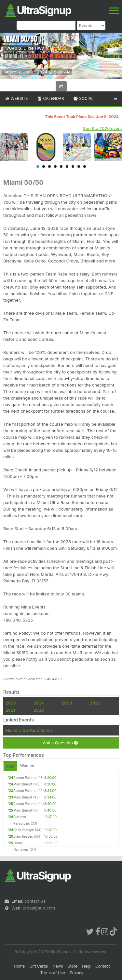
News (58, 966)
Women (27, 766)
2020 (39, 710)
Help (86, 966)
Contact (103, 966)
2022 (95, 703)
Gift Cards (39, 966)
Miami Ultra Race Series (29, 730)
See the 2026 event (102, 128)
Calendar (51, 98)
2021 (10, 710)
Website (16, 98)
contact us (35, 901)
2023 (67, 703)
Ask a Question (60, 743)
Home (20, 966)
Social (83, 98)
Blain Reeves (23, 836)
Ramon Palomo (25, 778)
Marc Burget (23, 784)
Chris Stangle (24, 830)
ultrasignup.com (39, 908)
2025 (11, 703)
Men (10, 766)
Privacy (76, 973)
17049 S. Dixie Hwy (24, 48)
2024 (39, 703)
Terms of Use (53, 973)
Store (73, 966)
